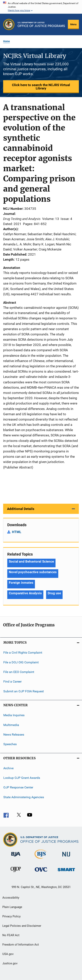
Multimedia (11, 725)
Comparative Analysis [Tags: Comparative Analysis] (25, 593)
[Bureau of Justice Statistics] (41, 859)
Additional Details (21, 509)
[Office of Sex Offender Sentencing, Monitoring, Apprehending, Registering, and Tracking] (66, 872)
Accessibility (11, 898)
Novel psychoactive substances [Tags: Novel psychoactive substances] (33, 572)
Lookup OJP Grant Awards (22, 778)
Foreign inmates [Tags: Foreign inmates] (21, 583)
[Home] (41, 24)
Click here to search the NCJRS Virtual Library (41, 87)
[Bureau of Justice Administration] (16, 857)
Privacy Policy (11, 916)
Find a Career (12, 681)
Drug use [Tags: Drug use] (54, 593)
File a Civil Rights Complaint (23, 653)
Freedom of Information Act (21, 945)
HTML (17, 532)
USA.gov (8, 954)
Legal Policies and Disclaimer (22, 926)
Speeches (10, 744)
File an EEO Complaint (19, 672)
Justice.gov (10, 963)
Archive (8, 768)
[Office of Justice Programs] (9, 24)
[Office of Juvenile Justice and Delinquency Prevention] (16, 873)
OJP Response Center (18, 787)
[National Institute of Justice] (66, 857)
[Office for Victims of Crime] (41, 872)
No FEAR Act (11, 935)
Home (6, 41)
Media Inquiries (14, 715)
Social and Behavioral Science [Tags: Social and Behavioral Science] (31, 561)
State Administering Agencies (24, 797)
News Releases (14, 735)
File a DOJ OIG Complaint (21, 662)
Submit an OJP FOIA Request (24, 691)
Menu (73, 24)
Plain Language (12, 907)
